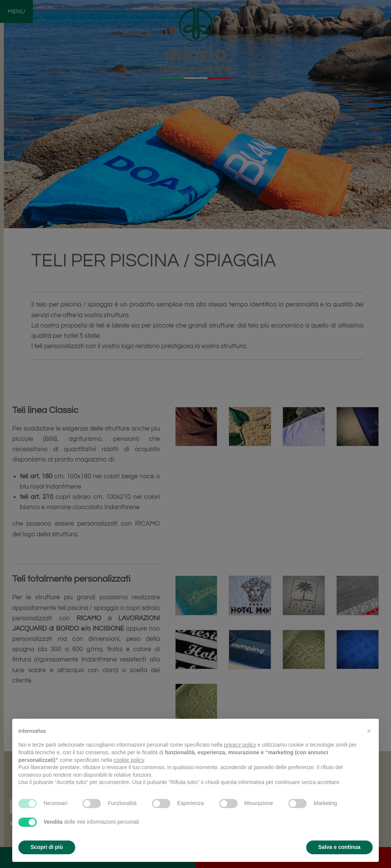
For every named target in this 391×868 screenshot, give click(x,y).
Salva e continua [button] (339, 847)
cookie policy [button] (129, 760)
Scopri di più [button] (47, 847)
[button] (369, 731)
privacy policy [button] (240, 745)
